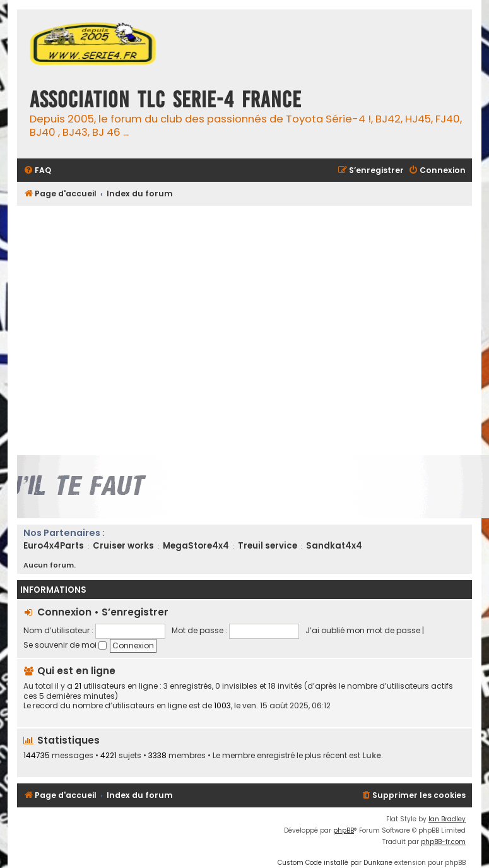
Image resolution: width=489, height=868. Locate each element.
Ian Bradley (447, 819)
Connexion (64, 612)
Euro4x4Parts (54, 546)
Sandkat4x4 (334, 546)
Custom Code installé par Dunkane (335, 863)
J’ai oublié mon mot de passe (363, 630)
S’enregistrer (135, 612)
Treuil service (268, 546)
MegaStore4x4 (196, 546)
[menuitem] (37, 171)
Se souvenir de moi (65, 645)
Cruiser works (123, 546)
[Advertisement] (118, 330)
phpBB (344, 830)
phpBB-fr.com (443, 842)
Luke (372, 755)
